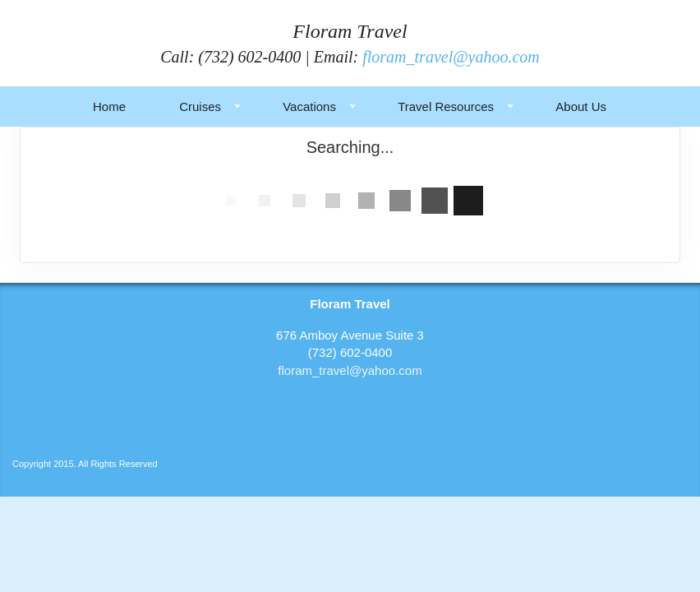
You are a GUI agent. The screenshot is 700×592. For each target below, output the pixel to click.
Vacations (309, 106)
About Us (581, 106)
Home (109, 106)
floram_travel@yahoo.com (451, 57)
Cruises (200, 106)
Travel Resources (446, 106)
